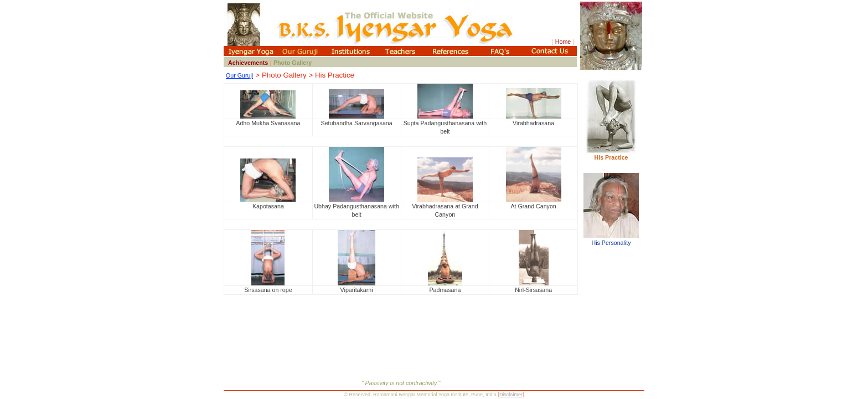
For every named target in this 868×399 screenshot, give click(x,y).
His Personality (611, 239)
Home (563, 42)
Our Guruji (239, 75)
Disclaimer (511, 395)
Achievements (249, 63)
